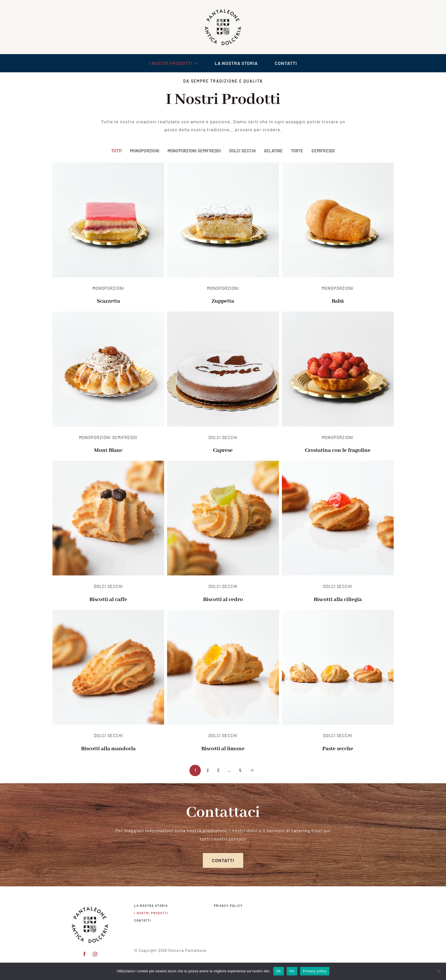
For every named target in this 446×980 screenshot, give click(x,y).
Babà (338, 301)
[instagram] (95, 953)
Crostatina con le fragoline (338, 450)
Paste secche (338, 749)
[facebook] (85, 953)
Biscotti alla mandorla (108, 749)
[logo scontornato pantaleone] (223, 8)
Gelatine (273, 151)
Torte (297, 151)
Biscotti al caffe (108, 600)
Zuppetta (223, 301)
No (292, 971)
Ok (279, 971)
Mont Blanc (108, 450)
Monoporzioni (145, 151)
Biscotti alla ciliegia (338, 600)
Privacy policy (315, 971)
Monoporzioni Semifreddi (194, 151)
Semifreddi (323, 151)
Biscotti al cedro (223, 600)
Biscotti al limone (223, 749)
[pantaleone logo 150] (90, 904)
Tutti (117, 151)
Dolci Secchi (243, 151)
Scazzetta (108, 301)
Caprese (223, 450)
